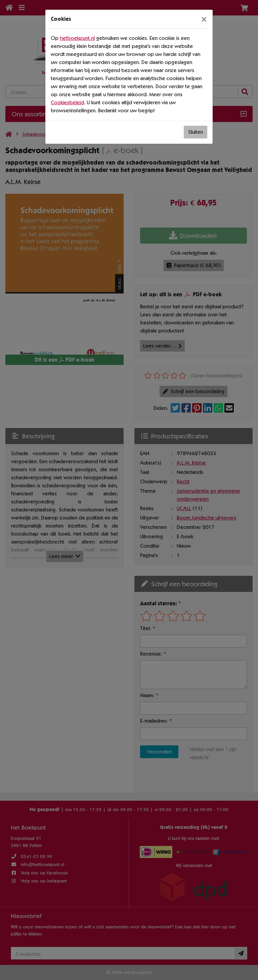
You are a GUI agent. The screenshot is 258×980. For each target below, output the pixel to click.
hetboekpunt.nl (77, 38)
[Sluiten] (204, 19)
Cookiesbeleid (67, 102)
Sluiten (196, 132)
